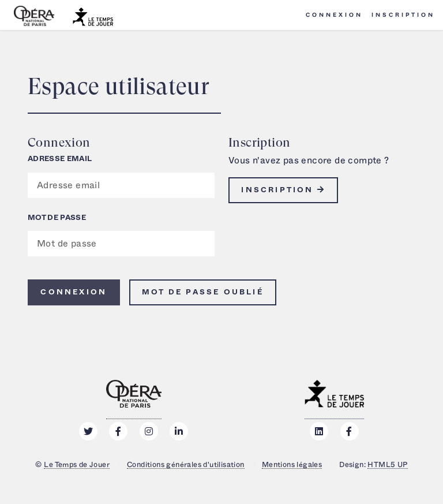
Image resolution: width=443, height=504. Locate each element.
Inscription (403, 15)
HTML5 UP (387, 465)
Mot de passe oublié (203, 292)
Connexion (334, 15)
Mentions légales (292, 465)
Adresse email (60, 159)
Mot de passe (57, 218)
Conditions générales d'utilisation (186, 465)
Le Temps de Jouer (77, 465)
